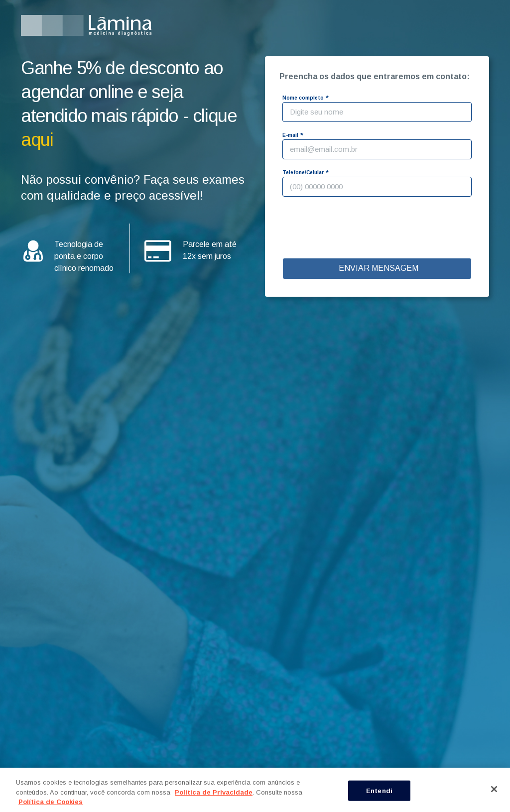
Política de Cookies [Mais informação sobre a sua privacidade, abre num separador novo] (51, 802)
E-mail (290, 135)
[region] (255, 790)
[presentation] (379, 229)
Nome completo (303, 98)
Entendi (379, 790)
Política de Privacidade (214, 792)
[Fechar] (494, 789)
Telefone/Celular (303, 173)
